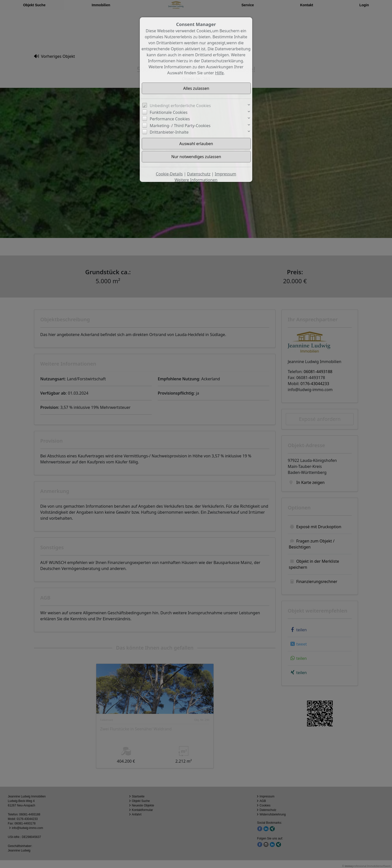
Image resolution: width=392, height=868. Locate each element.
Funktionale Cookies (169, 112)
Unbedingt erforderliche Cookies (180, 106)
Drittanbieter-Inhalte (169, 132)
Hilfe (219, 73)
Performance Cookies (170, 119)
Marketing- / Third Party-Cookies (180, 126)
